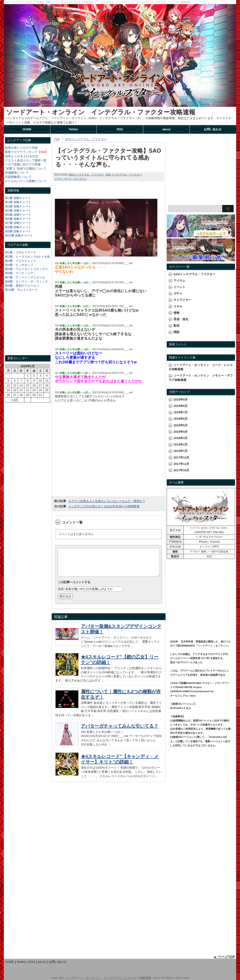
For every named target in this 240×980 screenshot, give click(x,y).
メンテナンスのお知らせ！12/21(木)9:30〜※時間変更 (104, 506)
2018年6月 (181, 419)
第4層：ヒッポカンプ (19, 265)
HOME (27, 129)
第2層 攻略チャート (18, 202)
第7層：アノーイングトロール (25, 277)
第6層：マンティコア (19, 273)
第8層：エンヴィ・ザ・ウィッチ (27, 282)
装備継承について (17, 173)
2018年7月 (181, 412)
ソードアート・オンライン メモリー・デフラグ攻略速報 (201, 378)
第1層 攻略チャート (18, 198)
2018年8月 (181, 406)
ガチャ (178, 293)
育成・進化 (181, 319)
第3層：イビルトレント (21, 261)
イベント (179, 287)
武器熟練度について (18, 177)
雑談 (176, 332)
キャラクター (182, 300)
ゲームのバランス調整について (26, 181)
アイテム (179, 281)
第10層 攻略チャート (19, 235)
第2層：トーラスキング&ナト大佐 (28, 257)
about (166, 129)
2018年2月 (181, 444)
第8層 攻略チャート (18, 227)
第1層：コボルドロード (21, 252)
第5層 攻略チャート (18, 215)
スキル (178, 306)
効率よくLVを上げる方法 (22, 156)
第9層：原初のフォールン (22, 286)
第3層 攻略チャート (18, 206)
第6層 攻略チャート (18, 219)
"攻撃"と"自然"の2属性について (26, 169)
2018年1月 (181, 451)
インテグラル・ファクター (127, 175)
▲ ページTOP (224, 957)
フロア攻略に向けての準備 (23, 164)
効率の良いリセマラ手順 (21, 148)
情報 (176, 313)
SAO (108, 175)
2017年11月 (181, 464)
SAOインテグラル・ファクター (86, 175)
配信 (176, 326)
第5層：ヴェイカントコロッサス (27, 269)
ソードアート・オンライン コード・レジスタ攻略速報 (201, 367)
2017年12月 (181, 457)
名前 (61, 594)
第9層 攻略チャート (18, 231)
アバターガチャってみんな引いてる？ (120, 731)
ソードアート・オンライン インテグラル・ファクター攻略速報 (101, 112)
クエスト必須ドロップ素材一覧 (26, 160)
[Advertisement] (28, 328)
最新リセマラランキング (21, 152)
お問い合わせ (213, 129)
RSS (120, 129)
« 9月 (15, 400)
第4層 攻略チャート (18, 211)
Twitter (74, 129)
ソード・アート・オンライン (70, 179)
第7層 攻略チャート (18, 223)
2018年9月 (181, 400)
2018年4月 (181, 432)
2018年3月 (181, 438)
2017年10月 (181, 470)
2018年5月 (181, 425)
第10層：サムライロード (21, 290)
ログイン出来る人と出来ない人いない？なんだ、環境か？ (107, 501)
